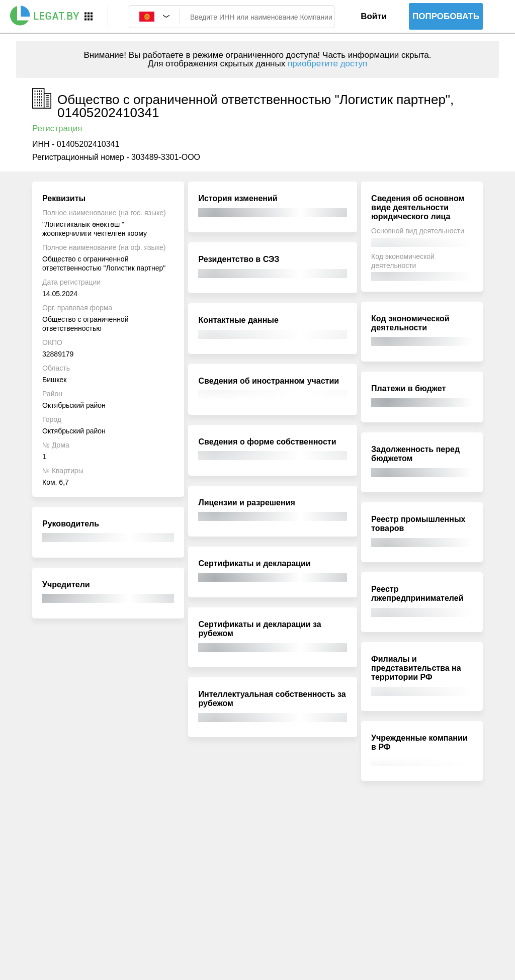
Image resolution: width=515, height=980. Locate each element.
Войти (374, 16)
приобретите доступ (327, 64)
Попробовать (446, 16)
